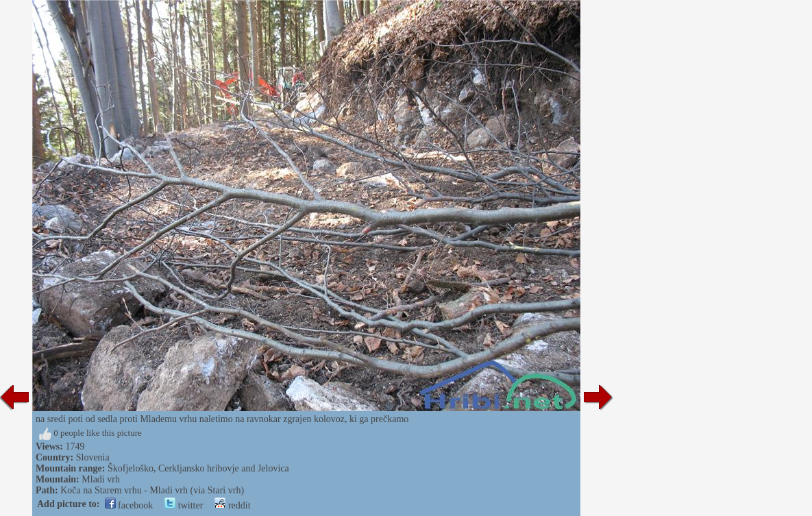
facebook (129, 505)
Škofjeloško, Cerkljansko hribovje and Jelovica (198, 468)
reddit (232, 505)
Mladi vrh (101, 479)
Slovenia (93, 457)
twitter (184, 505)
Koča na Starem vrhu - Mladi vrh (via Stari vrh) (152, 490)
